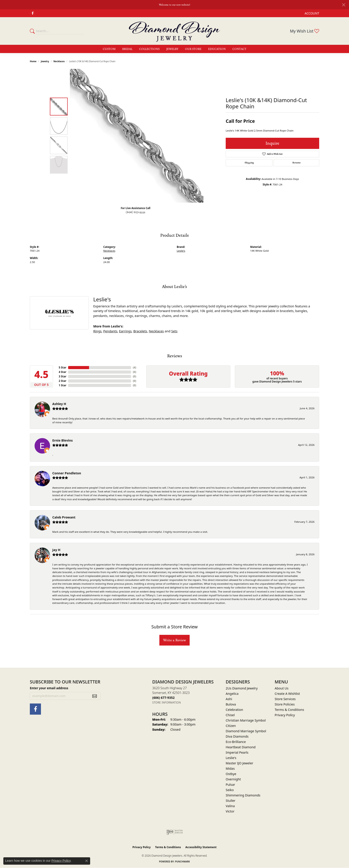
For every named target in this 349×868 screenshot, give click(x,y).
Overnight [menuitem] (233, 779)
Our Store (193, 49)
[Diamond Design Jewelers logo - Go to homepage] (174, 31)
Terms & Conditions (289, 710)
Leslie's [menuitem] (231, 758)
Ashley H (59, 404)
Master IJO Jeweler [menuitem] (239, 763)
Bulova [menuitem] (231, 704)
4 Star (63, 372)
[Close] (344, 5)
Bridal (127, 49)
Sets (174, 331)
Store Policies (285, 704)
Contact (239, 49)
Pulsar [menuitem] (230, 785)
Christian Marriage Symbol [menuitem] (246, 720)
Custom (109, 49)
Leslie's (181, 251)
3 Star (63, 376)
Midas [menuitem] (230, 768)
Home (33, 61)
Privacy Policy (285, 715)
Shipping (249, 163)
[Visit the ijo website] (175, 832)
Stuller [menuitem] (230, 801)
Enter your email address (49, 688)
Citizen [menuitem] (231, 726)
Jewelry (172, 49)
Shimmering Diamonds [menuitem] (243, 795)
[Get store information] (167, 702)
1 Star (63, 385)
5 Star (63, 367)
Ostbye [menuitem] (231, 774)
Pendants (110, 331)
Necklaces (59, 61)
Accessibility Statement (201, 847)
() (135, 367)
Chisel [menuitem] (230, 715)
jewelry (45, 61)
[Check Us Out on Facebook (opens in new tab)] (32, 13)
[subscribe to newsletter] (95, 696)
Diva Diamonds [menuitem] (237, 736)
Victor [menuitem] (230, 811)
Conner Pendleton (67, 473)
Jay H (56, 550)
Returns (296, 163)
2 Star (63, 381)
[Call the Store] (163, 698)
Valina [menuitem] (230, 806)
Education (217, 49)
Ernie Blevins (63, 440)
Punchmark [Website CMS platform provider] (183, 862)
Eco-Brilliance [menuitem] (236, 742)
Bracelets (140, 331)
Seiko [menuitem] (230, 790)
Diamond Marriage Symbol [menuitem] (246, 731)
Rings (97, 331)
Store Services (285, 699)
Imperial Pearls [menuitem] (237, 752)
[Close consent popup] (87, 861)
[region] (137, 136)
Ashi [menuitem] (229, 699)
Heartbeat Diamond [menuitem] (241, 747)
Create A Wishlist (287, 694)
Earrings (125, 331)
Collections (149, 49)
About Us (282, 688)
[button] (311, 13)
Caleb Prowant (64, 517)
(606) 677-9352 (136, 212)
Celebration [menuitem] (234, 710)
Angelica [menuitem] (232, 694)
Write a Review (174, 640)
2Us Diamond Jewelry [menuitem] (242, 688)
